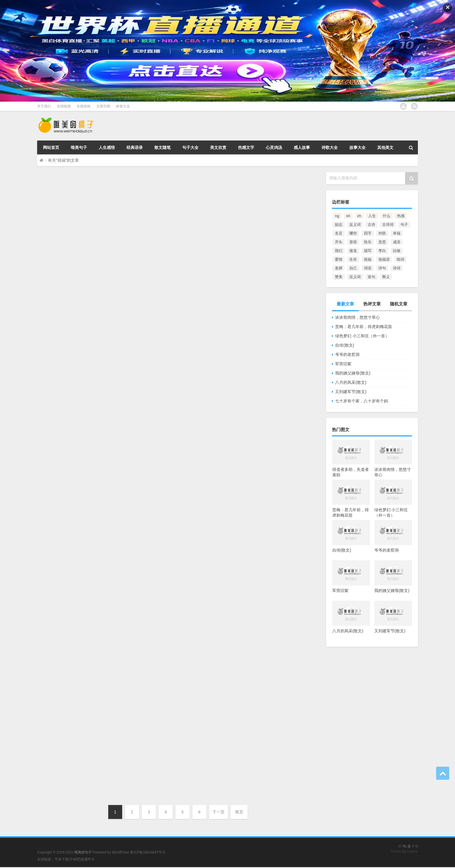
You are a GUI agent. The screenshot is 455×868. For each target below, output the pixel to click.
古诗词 (388, 225)
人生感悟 (107, 147)
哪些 (353, 233)
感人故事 (302, 147)
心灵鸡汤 (274, 147)
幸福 (397, 233)
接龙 (353, 251)
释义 (386, 277)
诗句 (382, 268)
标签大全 (123, 106)
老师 (339, 268)
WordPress (121, 852)
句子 (404, 225)
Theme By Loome (404, 851)
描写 (368, 251)
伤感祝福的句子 (71, 309)
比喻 (397, 251)
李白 (382, 251)
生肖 (353, 259)
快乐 (368, 242)
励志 (339, 225)
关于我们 (44, 106)
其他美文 (385, 147)
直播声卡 (88, 859)
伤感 (401, 216)
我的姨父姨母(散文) (353, 373)
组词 (400, 259)
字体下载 (62, 859)
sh (348, 216)
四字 (368, 233)
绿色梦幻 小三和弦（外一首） (362, 336)
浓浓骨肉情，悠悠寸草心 (358, 317)
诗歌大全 (330, 147)
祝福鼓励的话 (67, 247)
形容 (353, 242)
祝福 (368, 259)
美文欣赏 (218, 147)
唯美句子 (79, 147)
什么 (387, 216)
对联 (382, 233)
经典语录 (135, 147)
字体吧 (75, 859)
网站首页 (51, 147)
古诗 (371, 225)
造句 (371, 277)
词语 (368, 268)
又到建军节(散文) (351, 392)
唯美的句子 (58, 218)
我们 (339, 251)
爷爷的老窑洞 (347, 354)
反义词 (355, 225)
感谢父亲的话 (67, 372)
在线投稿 (84, 106)
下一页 (219, 812)
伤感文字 (246, 147)
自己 (353, 268)
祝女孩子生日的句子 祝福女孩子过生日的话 (121, 184)
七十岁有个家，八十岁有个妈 (362, 401)
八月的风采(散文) (351, 382)
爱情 (339, 259)
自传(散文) (345, 345)
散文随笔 (162, 147)
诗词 (397, 268)
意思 (382, 242)
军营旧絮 (343, 364)
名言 (339, 233)
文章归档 (103, 106)
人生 (372, 216)
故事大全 (358, 147)
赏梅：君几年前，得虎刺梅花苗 (364, 327)
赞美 (339, 277)
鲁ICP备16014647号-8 (147, 852)
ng (337, 216)
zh (359, 216)
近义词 (355, 277)
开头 (339, 242)
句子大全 (190, 147)
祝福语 (384, 259)
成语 (397, 242)
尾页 (239, 812)
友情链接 (64, 106)
